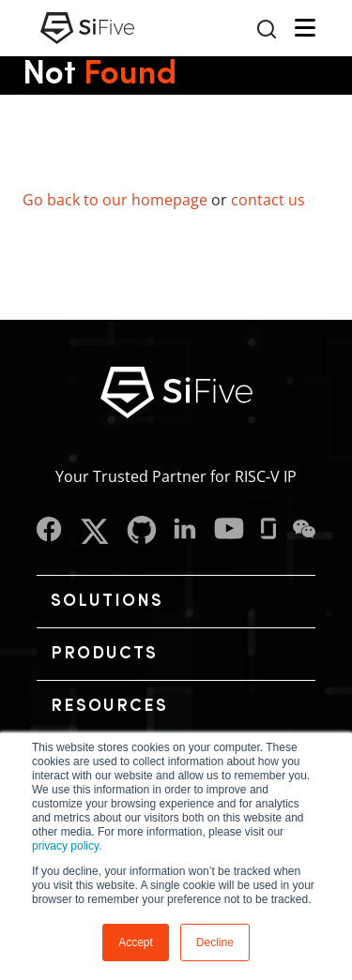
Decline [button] (215, 942)
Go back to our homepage (115, 200)
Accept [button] (136, 942)
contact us (268, 200)
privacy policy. (67, 846)
